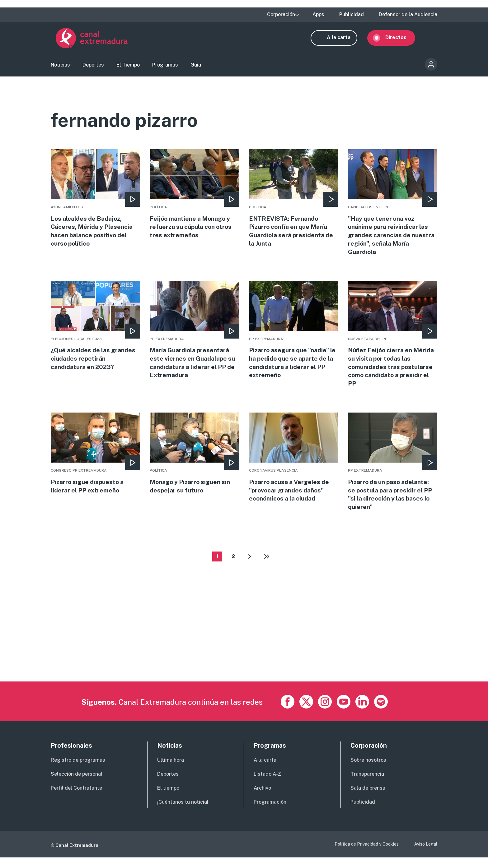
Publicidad (352, 15)
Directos (401, 40)
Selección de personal (77, 785)
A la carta (344, 40)
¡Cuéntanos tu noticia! (183, 813)
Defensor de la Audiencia (408, 15)
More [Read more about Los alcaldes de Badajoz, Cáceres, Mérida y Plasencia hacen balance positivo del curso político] (95, 204)
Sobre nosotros (368, 771)
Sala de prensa (368, 799)
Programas (165, 67)
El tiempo (168, 799)
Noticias (60, 67)
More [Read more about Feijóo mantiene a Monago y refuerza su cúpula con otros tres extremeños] (194, 200)
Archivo (262, 799)
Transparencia (367, 785)
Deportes (93, 67)
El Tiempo (128, 67)
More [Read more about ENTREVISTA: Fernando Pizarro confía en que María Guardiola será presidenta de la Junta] (294, 204)
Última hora (171, 771)
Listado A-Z (267, 785)
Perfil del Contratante (76, 799)
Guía (196, 67)
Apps (318, 15)
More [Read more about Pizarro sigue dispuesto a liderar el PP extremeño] (95, 462)
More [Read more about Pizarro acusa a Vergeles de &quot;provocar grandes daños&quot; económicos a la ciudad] (294, 467)
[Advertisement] (237, 649)
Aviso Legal (426, 855)
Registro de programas (78, 771)
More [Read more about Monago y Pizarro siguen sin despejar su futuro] (194, 462)
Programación (270, 813)
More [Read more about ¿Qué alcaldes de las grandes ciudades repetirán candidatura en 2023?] (95, 333)
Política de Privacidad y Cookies (367, 855)
